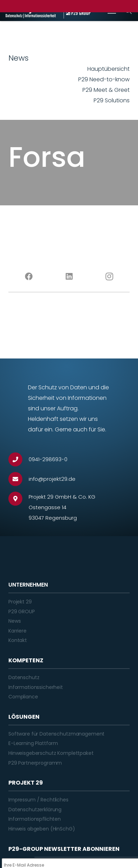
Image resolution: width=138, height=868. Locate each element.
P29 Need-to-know (104, 79)
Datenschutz (24, 677)
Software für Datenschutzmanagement (56, 734)
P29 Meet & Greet (106, 90)
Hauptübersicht (108, 69)
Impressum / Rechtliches (38, 800)
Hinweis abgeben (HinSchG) (42, 829)
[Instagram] (109, 276)
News (14, 621)
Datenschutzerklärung (35, 809)
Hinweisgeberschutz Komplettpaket (51, 753)
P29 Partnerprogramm (35, 763)
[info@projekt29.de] (19, 479)
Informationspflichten (35, 819)
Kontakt (18, 640)
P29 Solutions (112, 100)
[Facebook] (29, 276)
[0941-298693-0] (19, 459)
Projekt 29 (20, 602)
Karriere (17, 631)
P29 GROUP (22, 611)
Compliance (23, 697)
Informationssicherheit (36, 687)
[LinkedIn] (69, 276)
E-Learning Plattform (33, 743)
